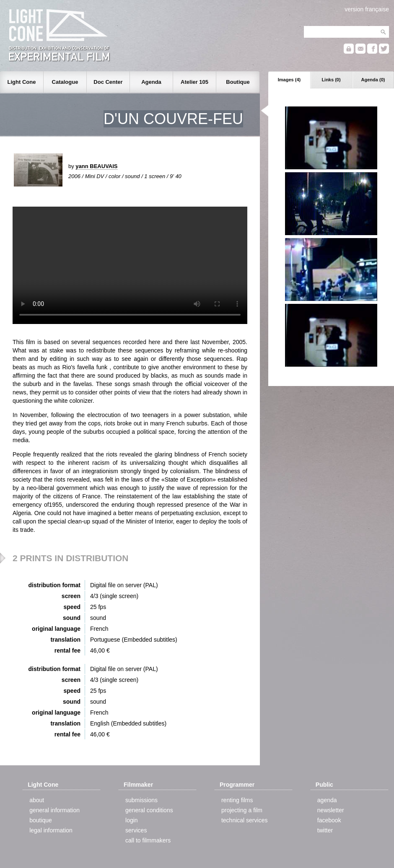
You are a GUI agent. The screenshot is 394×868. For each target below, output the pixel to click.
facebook (329, 820)
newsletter (331, 810)
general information (54, 810)
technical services (245, 820)
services (136, 830)
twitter (325, 830)
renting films (237, 800)
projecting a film (242, 810)
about (37, 800)
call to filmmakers (148, 840)
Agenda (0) (373, 80)
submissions (141, 800)
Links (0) (331, 80)
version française (367, 9)
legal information (51, 830)
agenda (327, 800)
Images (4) (289, 80)
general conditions (149, 810)
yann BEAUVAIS (96, 166)
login (132, 820)
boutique (41, 820)
